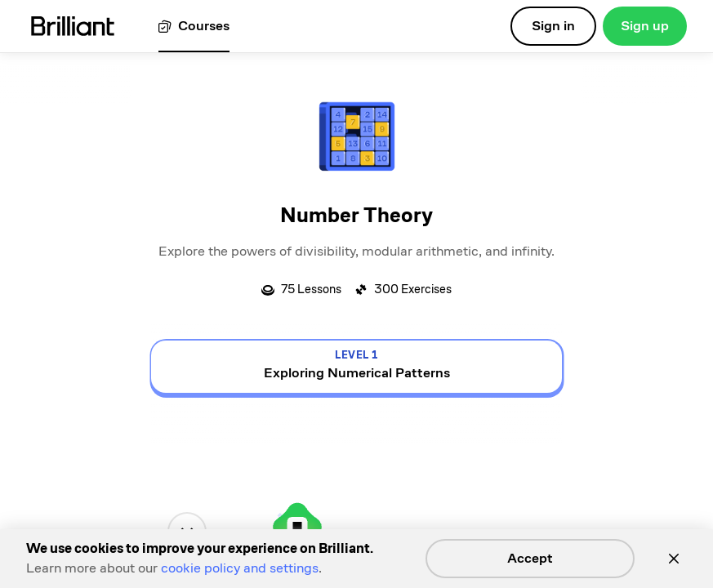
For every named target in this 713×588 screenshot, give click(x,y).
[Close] (674, 559)
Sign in (553, 26)
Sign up (645, 26)
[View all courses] (194, 27)
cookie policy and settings (240, 568)
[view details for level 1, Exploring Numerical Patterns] (356, 367)
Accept (530, 558)
